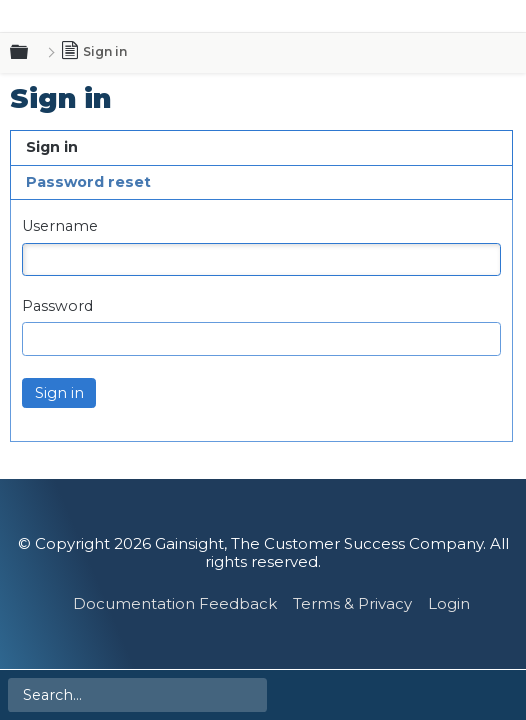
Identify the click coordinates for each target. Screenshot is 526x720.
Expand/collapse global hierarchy (31, 53)
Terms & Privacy (352, 603)
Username (60, 226)
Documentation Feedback (175, 603)
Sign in (52, 147)
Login (449, 603)
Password (57, 306)
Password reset (88, 182)
